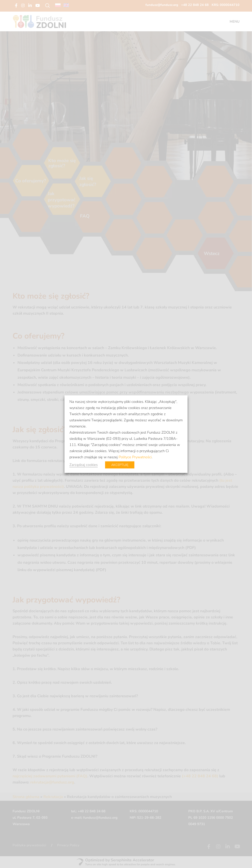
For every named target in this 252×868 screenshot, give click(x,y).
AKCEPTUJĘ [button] (120, 465)
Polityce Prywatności (135, 457)
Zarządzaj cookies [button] (84, 464)
